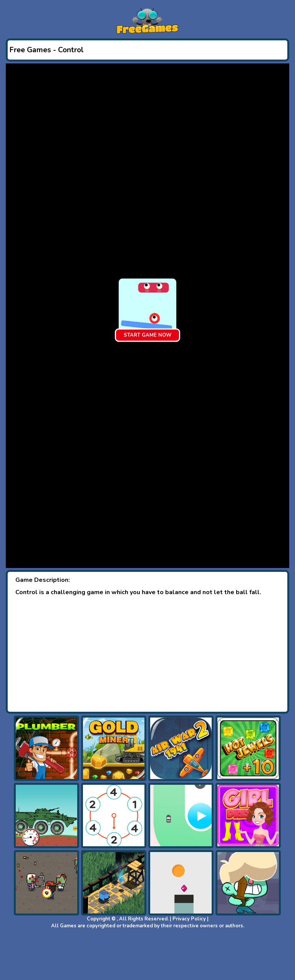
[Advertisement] (147, 654)
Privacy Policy (189, 919)
